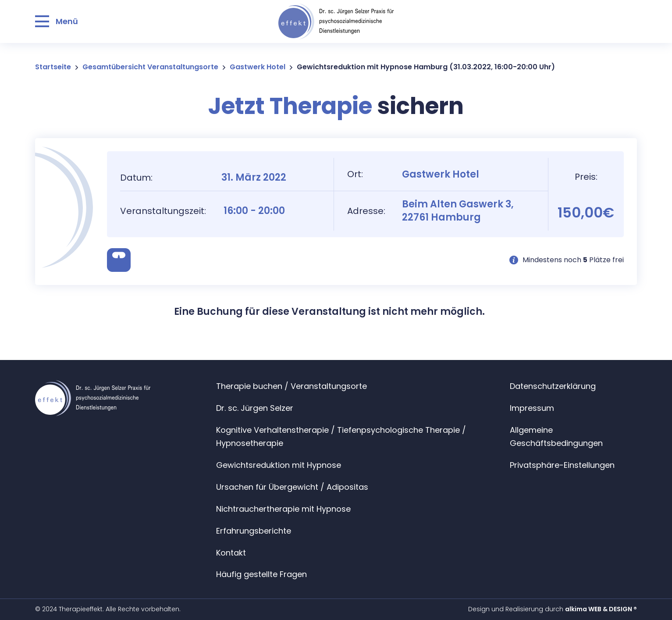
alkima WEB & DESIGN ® (601, 609)
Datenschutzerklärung (553, 386)
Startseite (53, 67)
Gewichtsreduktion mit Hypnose (279, 465)
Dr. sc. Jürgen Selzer (255, 408)
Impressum (532, 408)
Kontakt (231, 553)
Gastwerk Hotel (258, 67)
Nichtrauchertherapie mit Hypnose (283, 509)
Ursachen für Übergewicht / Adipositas (292, 487)
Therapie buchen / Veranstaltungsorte (292, 386)
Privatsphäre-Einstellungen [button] (562, 465)
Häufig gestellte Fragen (261, 574)
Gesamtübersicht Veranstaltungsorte (150, 67)
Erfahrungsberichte (254, 531)
